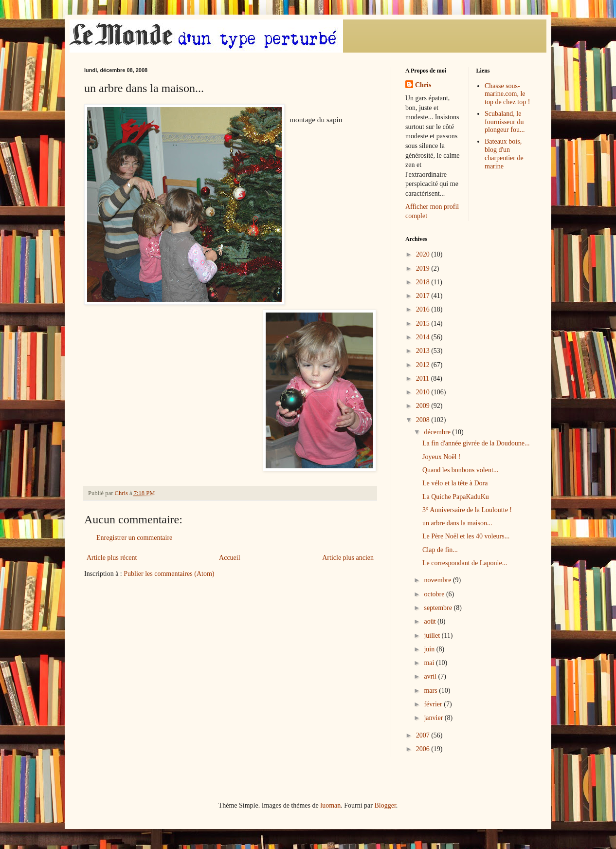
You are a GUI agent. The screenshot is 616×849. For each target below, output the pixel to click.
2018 (424, 282)
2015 (424, 323)
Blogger (385, 805)
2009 (424, 406)
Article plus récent (112, 558)
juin (430, 649)
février (434, 704)
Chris (423, 85)
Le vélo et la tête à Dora (455, 483)
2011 (424, 378)
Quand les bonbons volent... (460, 470)
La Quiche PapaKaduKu (456, 497)
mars (431, 691)
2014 (424, 337)
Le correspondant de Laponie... (465, 563)
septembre (439, 608)
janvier (434, 718)
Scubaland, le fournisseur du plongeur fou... (505, 122)
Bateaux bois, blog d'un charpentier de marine (504, 154)
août (431, 621)
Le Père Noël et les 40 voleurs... (466, 536)
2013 (424, 351)
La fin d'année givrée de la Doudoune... (476, 443)
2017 (424, 296)
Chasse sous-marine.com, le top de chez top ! (507, 94)
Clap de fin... (440, 550)
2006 (424, 749)
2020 (424, 254)
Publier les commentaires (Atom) (169, 574)
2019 (424, 268)
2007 (424, 735)
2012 (424, 365)
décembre (438, 432)
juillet (433, 636)
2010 (424, 392)
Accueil (230, 558)
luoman (330, 805)
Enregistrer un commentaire (134, 538)
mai (430, 663)
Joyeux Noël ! (442, 457)
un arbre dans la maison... (457, 523)
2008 (424, 420)
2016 (424, 309)
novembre (438, 580)
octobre (435, 594)
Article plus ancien (348, 558)
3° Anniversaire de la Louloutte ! (467, 510)
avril (431, 676)
